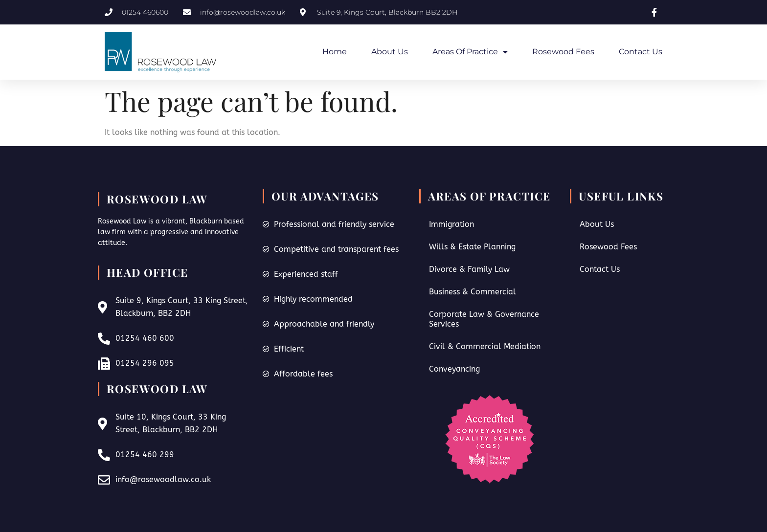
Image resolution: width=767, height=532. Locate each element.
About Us (390, 52)
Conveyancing (454, 369)
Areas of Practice (470, 52)
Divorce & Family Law (469, 269)
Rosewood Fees (563, 52)
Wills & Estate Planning (472, 247)
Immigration (451, 224)
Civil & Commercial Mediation (485, 346)
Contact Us (641, 52)
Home (335, 52)
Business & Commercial (473, 292)
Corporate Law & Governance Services (484, 319)
